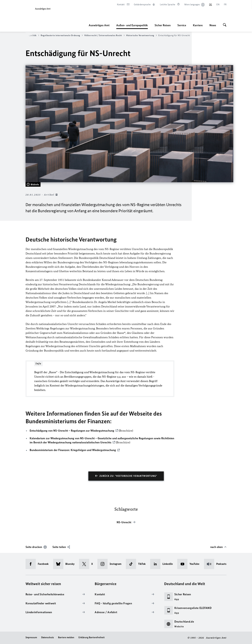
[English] (218, 5)
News (213, 25)
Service (182, 25)
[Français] (225, 5)
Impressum (31, 637)
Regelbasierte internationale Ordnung (62, 35)
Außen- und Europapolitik (132, 25)
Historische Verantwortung (141, 35)
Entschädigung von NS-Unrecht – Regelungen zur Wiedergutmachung (72, 431)
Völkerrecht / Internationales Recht (104, 35)
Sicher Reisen (163, 25)
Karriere (198, 25)
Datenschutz (48, 637)
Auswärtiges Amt (99, 25)
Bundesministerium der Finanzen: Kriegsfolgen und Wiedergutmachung (73, 450)
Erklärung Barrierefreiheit (92, 637)
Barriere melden (66, 637)
